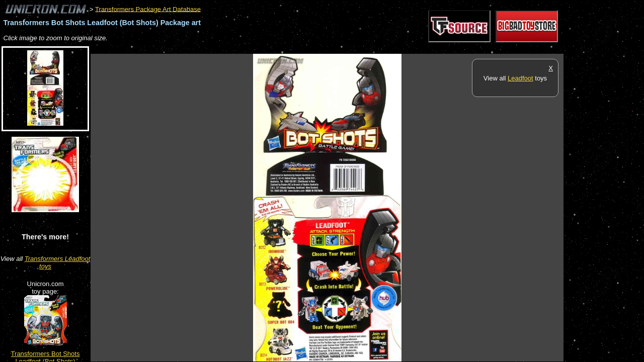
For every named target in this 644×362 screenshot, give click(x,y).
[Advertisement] (274, 49)
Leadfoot (520, 78)
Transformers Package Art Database (148, 9)
